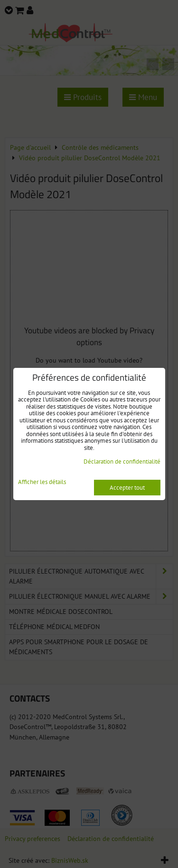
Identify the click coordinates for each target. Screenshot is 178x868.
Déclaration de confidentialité (122, 461)
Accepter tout (127, 488)
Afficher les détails (42, 482)
